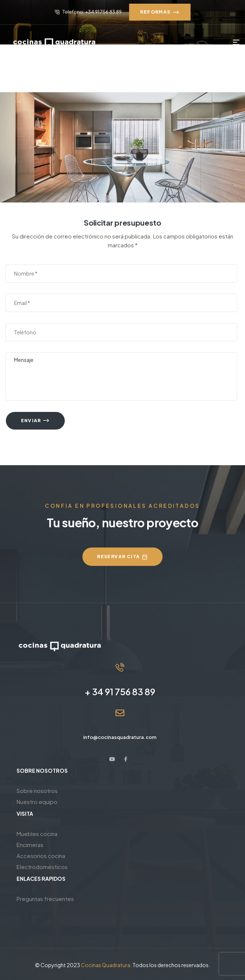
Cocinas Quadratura (106, 965)
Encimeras (30, 845)
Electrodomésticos (42, 867)
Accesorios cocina (41, 856)
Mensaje (121, 376)
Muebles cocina (37, 834)
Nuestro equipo (37, 802)
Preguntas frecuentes (45, 899)
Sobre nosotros (37, 791)
